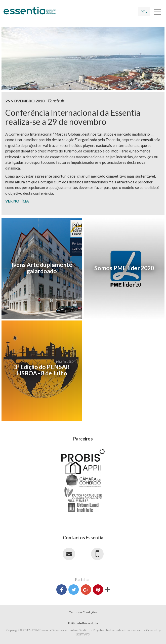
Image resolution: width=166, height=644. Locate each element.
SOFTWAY (83, 634)
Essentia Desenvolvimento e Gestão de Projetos (30, 14)
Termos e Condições (83, 612)
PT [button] (144, 12)
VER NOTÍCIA (17, 201)
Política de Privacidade (83, 623)
